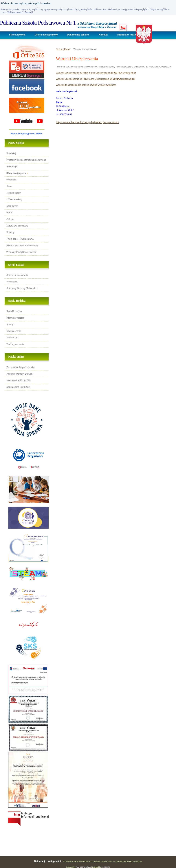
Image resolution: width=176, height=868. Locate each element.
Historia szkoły (13, 193)
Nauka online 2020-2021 (18, 387)
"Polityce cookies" (15, 12)
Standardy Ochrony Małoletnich (22, 288)
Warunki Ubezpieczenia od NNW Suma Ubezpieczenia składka (96, 73)
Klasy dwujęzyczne (16, 173)
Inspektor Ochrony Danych (19, 374)
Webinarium (12, 338)
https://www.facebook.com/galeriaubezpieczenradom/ (88, 122)
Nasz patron (12, 206)
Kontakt (103, 35)
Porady (10, 324)
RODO (10, 213)
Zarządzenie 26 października (20, 367)
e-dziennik (11, 180)
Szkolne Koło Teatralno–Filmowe (22, 246)
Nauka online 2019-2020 (18, 380)
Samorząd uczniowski (17, 275)
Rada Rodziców (14, 311)
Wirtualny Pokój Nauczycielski (21, 252)
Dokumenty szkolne (78, 35)
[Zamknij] (28, 12)
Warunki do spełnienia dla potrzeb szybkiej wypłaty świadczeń (86, 85)
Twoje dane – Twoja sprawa (20, 239)
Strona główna (17, 35)
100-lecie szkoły (14, 199)
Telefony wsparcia (15, 344)
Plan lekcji (11, 153)
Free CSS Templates (83, 867)
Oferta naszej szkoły (46, 35)
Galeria (10, 219)
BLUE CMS (106, 867)
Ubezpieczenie (14, 331)
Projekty (10, 232)
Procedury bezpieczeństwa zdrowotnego (26, 160)
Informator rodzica (127, 35)
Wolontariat (12, 282)
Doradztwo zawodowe (17, 226)
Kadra (9, 186)
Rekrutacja (12, 167)
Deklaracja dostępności (48, 861)
